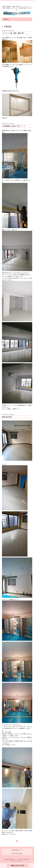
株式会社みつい (13, 860)
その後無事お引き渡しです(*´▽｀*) (14, 126)
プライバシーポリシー (17, 861)
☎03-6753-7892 (18, 866)
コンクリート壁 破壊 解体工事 (13, 33)
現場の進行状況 (7, 417)
